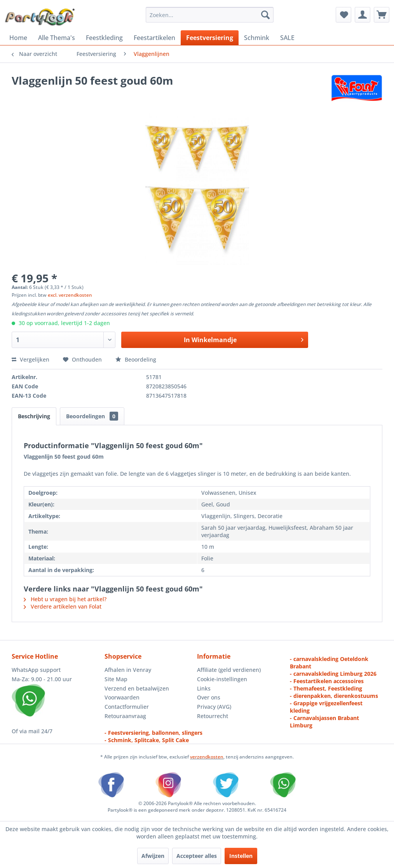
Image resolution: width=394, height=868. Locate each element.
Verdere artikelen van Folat (63, 606)
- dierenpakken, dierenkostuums (334, 696)
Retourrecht (213, 716)
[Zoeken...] (210, 15)
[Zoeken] (265, 15)
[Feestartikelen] (154, 38)
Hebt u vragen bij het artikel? (65, 599)
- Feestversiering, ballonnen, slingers (153, 733)
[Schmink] (257, 38)
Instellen (241, 856)
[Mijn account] (363, 15)
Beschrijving (34, 416)
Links (204, 688)
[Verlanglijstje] (343, 15)
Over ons (209, 697)
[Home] (18, 38)
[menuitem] (210, 15)
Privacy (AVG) (214, 707)
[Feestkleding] (104, 38)
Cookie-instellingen (222, 679)
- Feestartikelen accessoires (327, 681)
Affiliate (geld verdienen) (229, 670)
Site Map (116, 679)
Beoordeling (136, 359)
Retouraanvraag (125, 716)
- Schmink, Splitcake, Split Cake (147, 740)
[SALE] (287, 38)
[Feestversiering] (210, 38)
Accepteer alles (197, 856)
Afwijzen (153, 856)
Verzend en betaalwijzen (137, 688)
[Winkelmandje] (382, 15)
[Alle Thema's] (57, 38)
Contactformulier (127, 707)
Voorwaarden (122, 697)
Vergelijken (31, 359)
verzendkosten (207, 757)
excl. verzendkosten (70, 295)
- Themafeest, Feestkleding (326, 688)
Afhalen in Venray (128, 670)
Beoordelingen (92, 416)
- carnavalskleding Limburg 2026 (333, 674)
